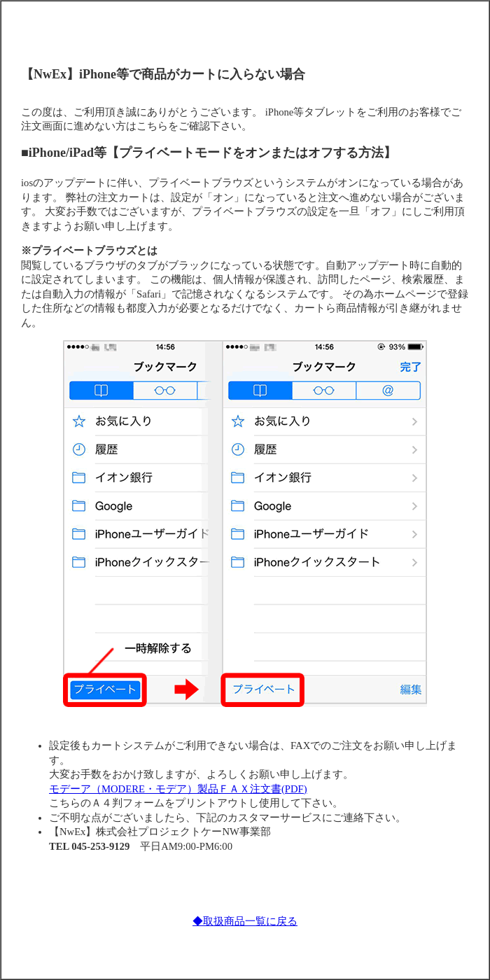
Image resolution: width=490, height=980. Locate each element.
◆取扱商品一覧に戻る (245, 921)
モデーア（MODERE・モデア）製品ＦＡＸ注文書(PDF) (178, 789)
